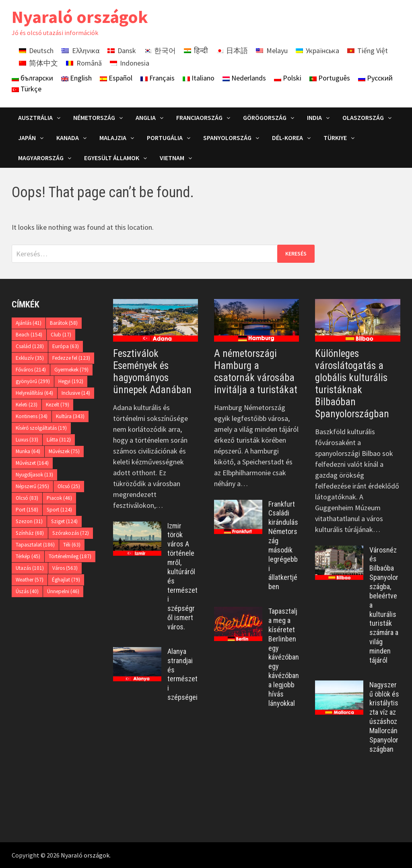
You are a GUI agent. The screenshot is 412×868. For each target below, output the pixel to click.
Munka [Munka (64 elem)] (28, 451)
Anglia (146, 118)
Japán (27, 138)
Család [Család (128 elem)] (30, 346)
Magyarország (41, 158)
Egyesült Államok (112, 158)
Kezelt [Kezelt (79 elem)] (58, 405)
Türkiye (335, 138)
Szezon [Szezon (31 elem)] (29, 521)
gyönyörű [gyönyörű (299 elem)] (33, 381)
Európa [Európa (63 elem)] (66, 346)
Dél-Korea (287, 138)
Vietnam (172, 158)
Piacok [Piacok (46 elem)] (59, 498)
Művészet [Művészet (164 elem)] (32, 463)
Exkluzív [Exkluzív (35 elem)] (30, 358)
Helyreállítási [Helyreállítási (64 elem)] (34, 393)
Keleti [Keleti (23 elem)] (27, 405)
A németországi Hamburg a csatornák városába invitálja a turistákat (256, 372)
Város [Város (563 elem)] (65, 568)
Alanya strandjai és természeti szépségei (182, 674)
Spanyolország (227, 138)
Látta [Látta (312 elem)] (59, 440)
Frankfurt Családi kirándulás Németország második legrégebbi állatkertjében (283, 545)
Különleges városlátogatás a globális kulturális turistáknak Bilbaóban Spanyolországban (352, 384)
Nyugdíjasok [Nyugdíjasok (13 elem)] (34, 475)
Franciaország (199, 118)
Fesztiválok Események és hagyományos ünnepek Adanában (152, 372)
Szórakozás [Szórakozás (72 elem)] (71, 533)
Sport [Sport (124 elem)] (59, 510)
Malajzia (113, 138)
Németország (94, 118)
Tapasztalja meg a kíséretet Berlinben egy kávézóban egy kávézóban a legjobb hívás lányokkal (284, 657)
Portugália (165, 138)
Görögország (265, 118)
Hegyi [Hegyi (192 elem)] (71, 381)
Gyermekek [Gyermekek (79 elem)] (71, 370)
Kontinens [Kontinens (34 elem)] (32, 416)
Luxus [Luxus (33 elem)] (27, 440)
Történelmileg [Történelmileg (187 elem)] (70, 556)
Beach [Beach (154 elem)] (29, 335)
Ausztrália (35, 118)
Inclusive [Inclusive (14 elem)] (76, 393)
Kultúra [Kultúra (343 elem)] (70, 416)
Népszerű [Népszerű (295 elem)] (32, 486)
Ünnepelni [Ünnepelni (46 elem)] (63, 591)
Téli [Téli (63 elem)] (72, 545)
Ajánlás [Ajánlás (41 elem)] (29, 323)
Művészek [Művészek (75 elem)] (64, 451)
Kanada (68, 138)
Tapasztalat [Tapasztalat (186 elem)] (35, 545)
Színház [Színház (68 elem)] (30, 533)
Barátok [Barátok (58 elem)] (64, 323)
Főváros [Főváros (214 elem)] (31, 370)
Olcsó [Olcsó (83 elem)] (27, 498)
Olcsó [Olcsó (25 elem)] (69, 486)
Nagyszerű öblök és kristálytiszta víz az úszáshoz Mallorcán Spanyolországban (384, 717)
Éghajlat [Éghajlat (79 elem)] (66, 580)
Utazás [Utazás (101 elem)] (30, 568)
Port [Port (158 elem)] (27, 510)
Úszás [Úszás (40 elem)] (27, 591)
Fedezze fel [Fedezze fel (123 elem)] (71, 358)
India (314, 118)
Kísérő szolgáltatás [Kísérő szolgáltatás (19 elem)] (41, 428)
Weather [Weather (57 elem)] (30, 580)
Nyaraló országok (80, 17)
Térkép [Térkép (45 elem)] (28, 556)
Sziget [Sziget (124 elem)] (64, 521)
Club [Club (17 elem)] (61, 335)
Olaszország (363, 118)
